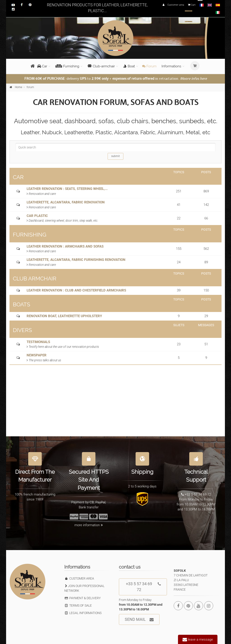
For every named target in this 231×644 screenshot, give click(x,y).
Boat (129, 66)
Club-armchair (101, 66)
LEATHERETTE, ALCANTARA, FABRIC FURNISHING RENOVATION (76, 260)
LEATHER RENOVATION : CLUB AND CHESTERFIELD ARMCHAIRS (76, 290)
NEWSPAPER (37, 355)
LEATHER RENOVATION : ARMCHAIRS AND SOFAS (65, 246)
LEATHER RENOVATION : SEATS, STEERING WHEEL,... (67, 189)
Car (42, 66)
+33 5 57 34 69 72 (143, 585)
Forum (149, 66)
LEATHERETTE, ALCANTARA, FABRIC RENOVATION (66, 202)
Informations (171, 66)
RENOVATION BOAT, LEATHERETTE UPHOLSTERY (64, 316)
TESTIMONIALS (38, 342)
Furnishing (67, 66)
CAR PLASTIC (37, 216)
